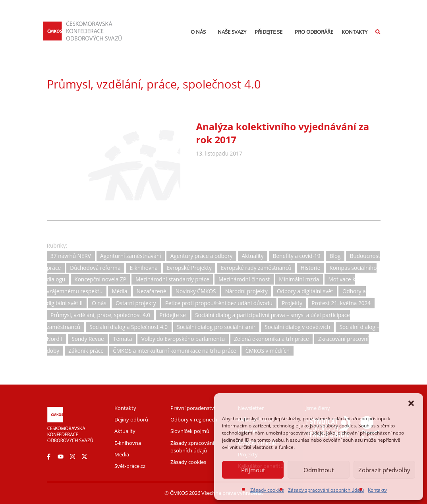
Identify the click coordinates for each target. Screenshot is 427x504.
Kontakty (377, 490)
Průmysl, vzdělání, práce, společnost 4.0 (154, 84)
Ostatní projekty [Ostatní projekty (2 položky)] (136, 303)
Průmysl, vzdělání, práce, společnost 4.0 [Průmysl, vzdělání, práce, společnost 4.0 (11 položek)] (100, 315)
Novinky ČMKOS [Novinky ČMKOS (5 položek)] (196, 291)
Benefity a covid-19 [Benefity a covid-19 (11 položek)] (297, 256)
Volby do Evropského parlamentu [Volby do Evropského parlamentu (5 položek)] (183, 339)
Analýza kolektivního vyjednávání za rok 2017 (283, 133)
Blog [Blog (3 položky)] (335, 256)
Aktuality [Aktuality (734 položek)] (253, 256)
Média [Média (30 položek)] (119, 291)
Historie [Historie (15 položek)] (311, 268)
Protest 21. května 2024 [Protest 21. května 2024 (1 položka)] (341, 303)
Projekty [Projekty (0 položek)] (292, 303)
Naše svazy (232, 32)
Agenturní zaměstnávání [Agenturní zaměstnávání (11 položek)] (130, 256)
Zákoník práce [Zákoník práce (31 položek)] (86, 351)
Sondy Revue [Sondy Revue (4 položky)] (88, 339)
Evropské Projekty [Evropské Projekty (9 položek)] (189, 268)
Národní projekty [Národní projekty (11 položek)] (246, 291)
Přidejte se (270, 32)
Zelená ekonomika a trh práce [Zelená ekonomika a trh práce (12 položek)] (271, 339)
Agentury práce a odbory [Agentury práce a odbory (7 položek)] (202, 256)
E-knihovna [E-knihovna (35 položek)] (144, 268)
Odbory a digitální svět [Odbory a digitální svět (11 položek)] (305, 291)
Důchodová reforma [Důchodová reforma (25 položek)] (95, 268)
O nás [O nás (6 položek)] (99, 303)
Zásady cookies (267, 490)
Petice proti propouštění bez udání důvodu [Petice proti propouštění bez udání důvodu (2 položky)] (219, 303)
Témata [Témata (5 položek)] (123, 339)
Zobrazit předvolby (384, 470)
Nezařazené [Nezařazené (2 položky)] (152, 291)
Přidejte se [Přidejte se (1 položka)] (173, 315)
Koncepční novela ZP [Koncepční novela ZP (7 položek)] (100, 280)
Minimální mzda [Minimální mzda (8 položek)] (299, 280)
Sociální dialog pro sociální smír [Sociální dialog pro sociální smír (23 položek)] (216, 327)
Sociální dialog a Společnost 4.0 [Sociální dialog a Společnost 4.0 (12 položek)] (128, 327)
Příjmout (253, 470)
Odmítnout (319, 470)
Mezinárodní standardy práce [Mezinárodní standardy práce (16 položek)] (172, 280)
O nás (200, 32)
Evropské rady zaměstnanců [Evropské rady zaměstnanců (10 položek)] (256, 268)
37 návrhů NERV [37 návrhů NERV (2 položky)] (71, 256)
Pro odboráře (314, 32)
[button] (411, 403)
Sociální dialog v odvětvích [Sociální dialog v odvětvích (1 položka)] (298, 327)
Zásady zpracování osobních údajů (326, 490)
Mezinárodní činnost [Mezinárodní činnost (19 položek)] (244, 280)
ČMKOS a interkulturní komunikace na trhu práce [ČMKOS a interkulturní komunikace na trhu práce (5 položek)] (175, 351)
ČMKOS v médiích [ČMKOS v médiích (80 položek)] (268, 351)
